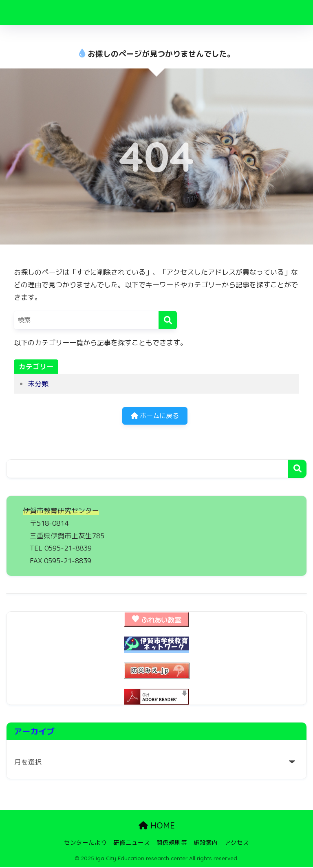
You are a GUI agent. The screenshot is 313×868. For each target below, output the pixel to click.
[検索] (168, 320)
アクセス (237, 844)
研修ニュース (132, 844)
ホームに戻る (155, 417)
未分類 (38, 384)
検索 (297, 470)
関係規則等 (172, 844)
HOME (157, 827)
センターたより (85, 844)
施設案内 (206, 844)
